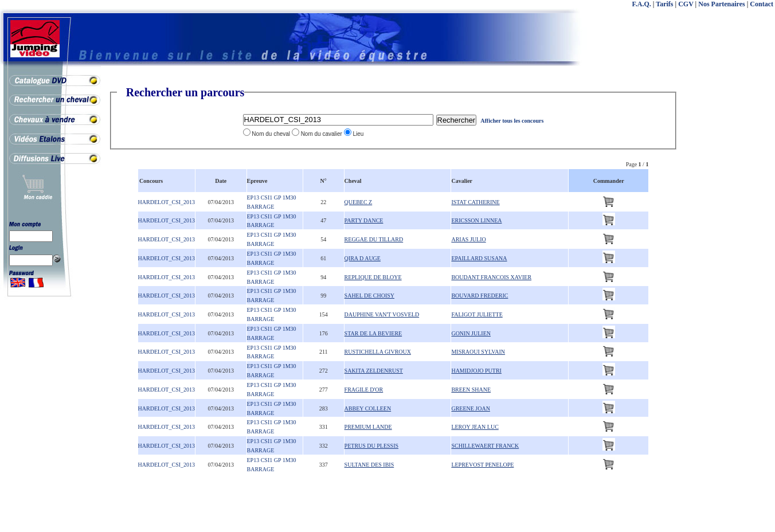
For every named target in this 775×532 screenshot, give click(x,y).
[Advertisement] (729, 258)
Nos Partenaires (721, 4)
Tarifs (664, 4)
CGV (686, 4)
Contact (762, 4)
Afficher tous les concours (512, 121)
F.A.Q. (642, 4)
